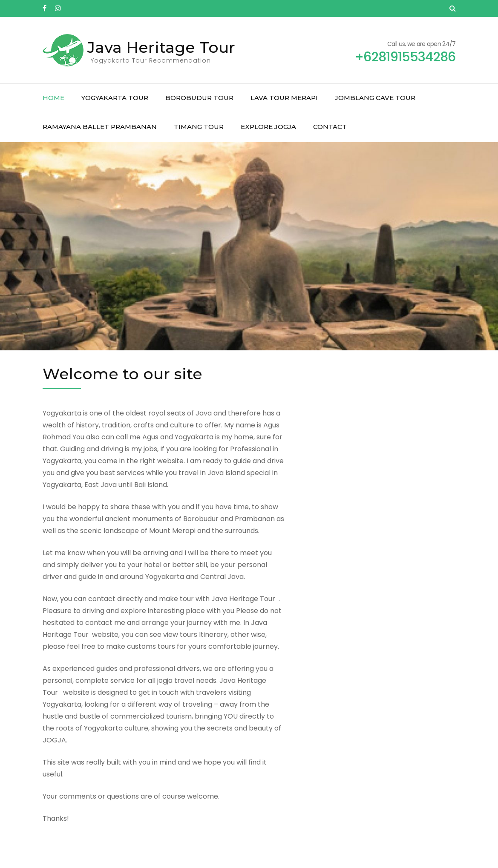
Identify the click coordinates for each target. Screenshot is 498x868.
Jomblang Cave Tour (375, 98)
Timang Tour (199, 127)
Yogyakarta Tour (115, 98)
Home (53, 98)
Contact (330, 127)
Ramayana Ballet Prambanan (100, 127)
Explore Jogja (268, 127)
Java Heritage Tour (161, 47)
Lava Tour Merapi (284, 98)
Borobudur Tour (199, 98)
